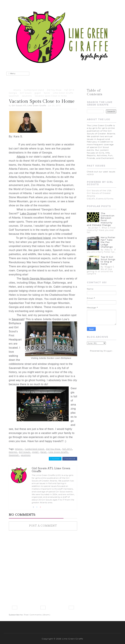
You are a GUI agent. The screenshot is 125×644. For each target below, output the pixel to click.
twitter (55, 459)
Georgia (13, 93)
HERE (90, 174)
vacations (27, 96)
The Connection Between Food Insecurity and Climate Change (101, 219)
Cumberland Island (34, 90)
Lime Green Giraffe (63, 93)
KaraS (47, 93)
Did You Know (54, 90)
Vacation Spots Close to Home (51, 96)
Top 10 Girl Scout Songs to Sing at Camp (108, 260)
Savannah (14, 96)
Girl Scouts (26, 93)
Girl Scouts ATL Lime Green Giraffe (29, 105)
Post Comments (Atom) (37, 615)
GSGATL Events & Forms (100, 199)
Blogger (108, 351)
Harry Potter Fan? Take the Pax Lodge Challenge (108, 242)
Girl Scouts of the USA (99, 190)
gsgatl (38, 93)
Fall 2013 (69, 90)
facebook (70, 459)
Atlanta (17, 90)
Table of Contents (95, 92)
